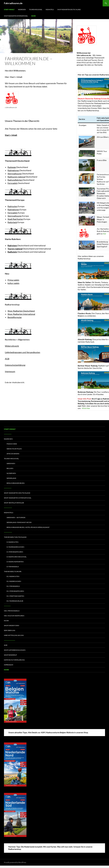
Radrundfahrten (15, 180)
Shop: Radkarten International (21, 314)
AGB (7, 359)
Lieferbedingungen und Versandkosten (23, 352)
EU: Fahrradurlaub (15, 601)
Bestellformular (15, 317)
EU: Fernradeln (13, 586)
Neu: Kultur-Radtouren (14, 616)
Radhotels (50, 9)
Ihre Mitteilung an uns (14, 635)
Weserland (11, 478)
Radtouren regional (16, 177)
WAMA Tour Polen (14, 449)
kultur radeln (13, 283)
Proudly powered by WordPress (15, 862)
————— (7, 606)
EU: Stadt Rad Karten (15, 596)
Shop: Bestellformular (14, 503)
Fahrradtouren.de (13, 3)
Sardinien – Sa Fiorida (16, 517)
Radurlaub (12, 222)
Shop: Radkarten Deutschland (21, 311)
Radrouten (12, 206)
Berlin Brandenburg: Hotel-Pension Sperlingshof (28, 527)
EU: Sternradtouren (15, 591)
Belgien (10, 468)
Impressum (10, 371)
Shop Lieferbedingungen (15, 650)
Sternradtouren (15, 174)
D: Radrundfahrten (15, 562)
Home (33, 16)
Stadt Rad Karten (15, 219)
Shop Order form (12, 625)
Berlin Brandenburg (16, 483)
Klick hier (86, 408)
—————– (8, 434)
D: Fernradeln (13, 567)
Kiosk (6, 621)
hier (105, 234)
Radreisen (22, 9)
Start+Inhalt (9, 9)
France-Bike (12, 444)
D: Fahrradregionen (15, 547)
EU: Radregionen (14, 581)
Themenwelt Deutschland (15, 537)
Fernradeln (13, 183)
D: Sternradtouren (15, 552)
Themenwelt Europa (13, 571)
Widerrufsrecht (12, 346)
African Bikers (13, 454)
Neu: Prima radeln (12, 611)
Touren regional (36, 9)
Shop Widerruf (10, 655)
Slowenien (11, 473)
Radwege (12, 167)
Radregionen (13, 170)
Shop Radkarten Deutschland (69, 9)
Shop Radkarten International (16, 16)
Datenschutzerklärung (15, 365)
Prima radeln (13, 280)
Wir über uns (10, 630)
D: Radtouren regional (17, 557)
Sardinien (11, 463)
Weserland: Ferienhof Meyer (19, 522)
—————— (8, 508)
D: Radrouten (13, 542)
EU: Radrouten (13, 576)
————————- (10, 640)
